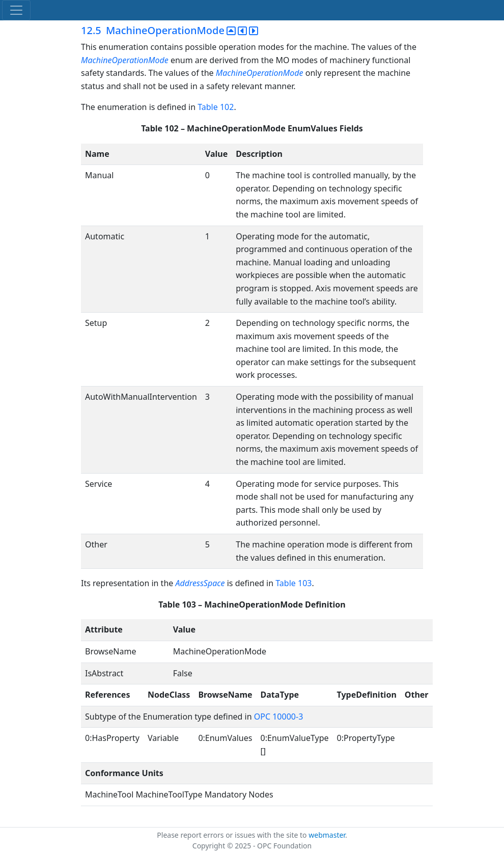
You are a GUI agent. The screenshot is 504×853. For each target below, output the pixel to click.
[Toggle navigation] (16, 10)
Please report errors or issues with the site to (233, 835)
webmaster (327, 835)
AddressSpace (200, 583)
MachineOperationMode (125, 60)
